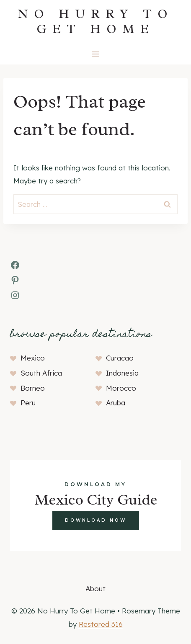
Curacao (120, 358)
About (95, 589)
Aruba (116, 403)
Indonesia (122, 373)
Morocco (121, 388)
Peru (28, 403)
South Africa (41, 373)
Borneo (33, 388)
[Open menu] (96, 54)
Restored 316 (101, 624)
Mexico (33, 358)
